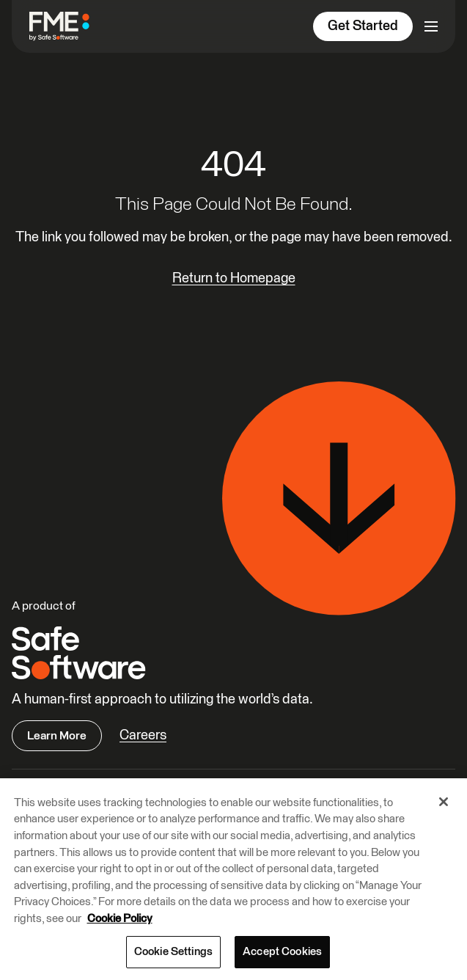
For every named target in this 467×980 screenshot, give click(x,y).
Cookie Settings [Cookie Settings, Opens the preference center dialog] (173, 952)
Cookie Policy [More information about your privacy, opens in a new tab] (120, 919)
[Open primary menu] (431, 26)
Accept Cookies (282, 952)
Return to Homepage (234, 278)
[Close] (444, 802)
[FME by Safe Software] (65, 26)
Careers (143, 735)
